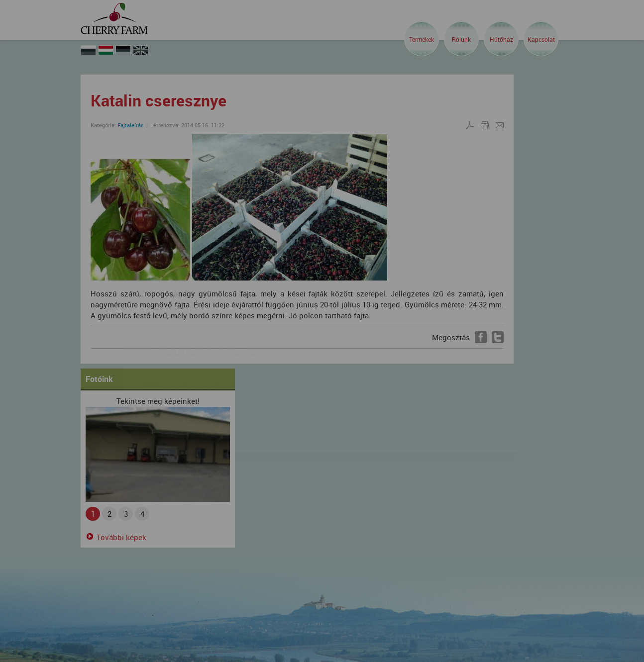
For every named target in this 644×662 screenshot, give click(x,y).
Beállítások (263, 364)
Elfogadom (179, 364)
